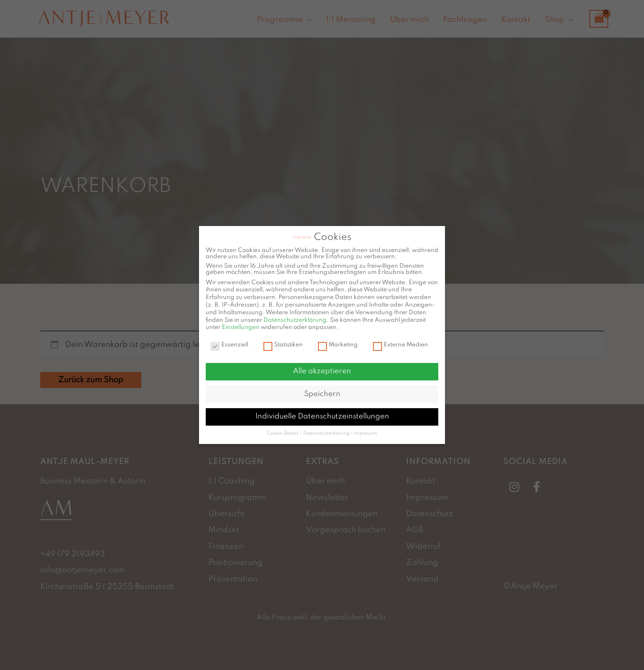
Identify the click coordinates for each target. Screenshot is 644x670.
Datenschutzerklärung (295, 317)
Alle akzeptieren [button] (322, 368)
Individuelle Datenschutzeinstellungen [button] (322, 413)
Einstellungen (241, 324)
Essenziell (229, 341)
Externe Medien (400, 341)
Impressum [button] (366, 430)
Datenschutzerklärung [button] (327, 430)
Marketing (338, 341)
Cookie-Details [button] (283, 430)
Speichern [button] (322, 390)
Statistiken (283, 341)
